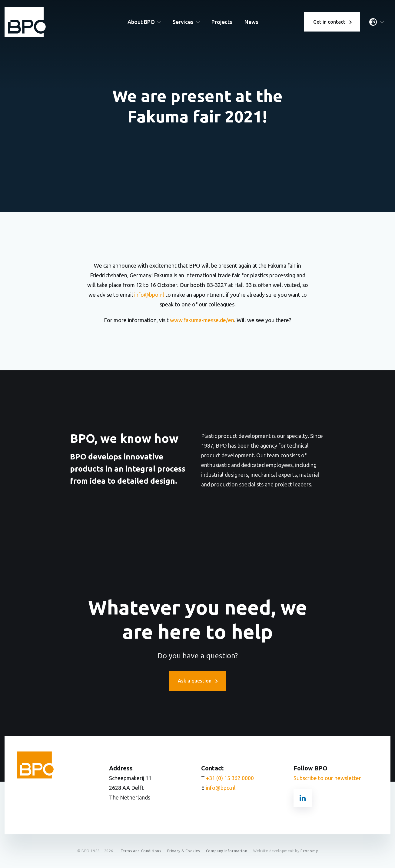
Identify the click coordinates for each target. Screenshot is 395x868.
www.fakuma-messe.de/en (202, 320)
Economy (309, 851)
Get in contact (332, 23)
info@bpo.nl (149, 295)
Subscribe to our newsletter (327, 778)
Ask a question (198, 681)
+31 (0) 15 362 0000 (230, 778)
